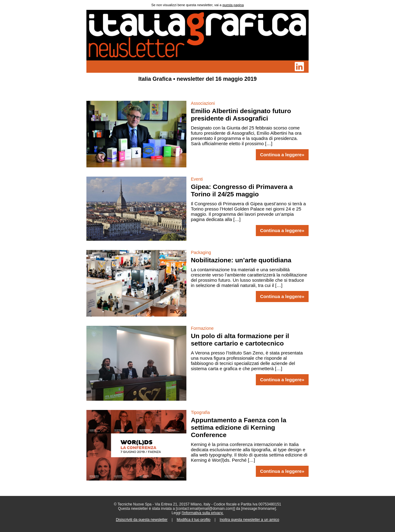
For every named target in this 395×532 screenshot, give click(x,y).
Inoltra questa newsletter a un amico (249, 520)
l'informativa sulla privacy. (203, 513)
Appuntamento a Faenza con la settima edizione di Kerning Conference (238, 427)
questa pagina (233, 5)
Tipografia (200, 412)
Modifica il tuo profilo (194, 520)
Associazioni (203, 103)
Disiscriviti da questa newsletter (141, 520)
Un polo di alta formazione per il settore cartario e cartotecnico (240, 340)
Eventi (197, 179)
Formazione (202, 328)
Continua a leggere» (282, 155)
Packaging (201, 252)
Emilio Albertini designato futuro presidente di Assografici (241, 115)
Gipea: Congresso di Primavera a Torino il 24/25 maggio (242, 190)
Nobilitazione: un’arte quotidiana (241, 260)
